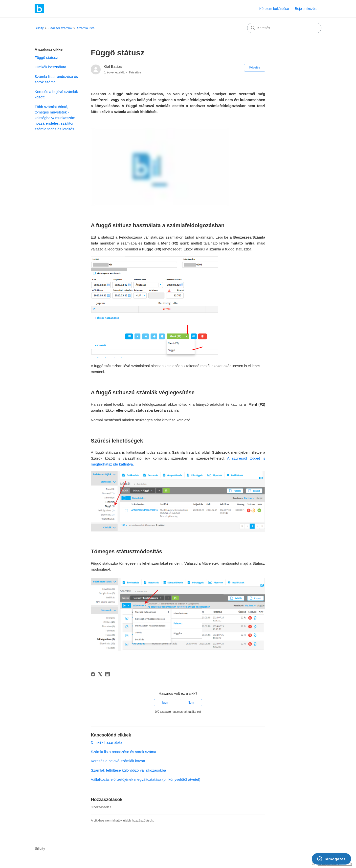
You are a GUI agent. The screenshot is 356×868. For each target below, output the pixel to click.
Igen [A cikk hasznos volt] (165, 703)
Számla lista (86, 28)
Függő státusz (46, 57)
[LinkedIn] (108, 674)
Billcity (39, 28)
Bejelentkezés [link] (306, 9)
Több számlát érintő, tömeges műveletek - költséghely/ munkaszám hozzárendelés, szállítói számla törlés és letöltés (55, 118)
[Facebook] (93, 674)
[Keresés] (284, 28)
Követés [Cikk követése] (255, 67)
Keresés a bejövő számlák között (56, 94)
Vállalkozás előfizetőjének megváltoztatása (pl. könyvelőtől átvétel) (145, 779)
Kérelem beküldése (274, 9)
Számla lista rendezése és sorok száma (56, 79)
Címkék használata (50, 67)
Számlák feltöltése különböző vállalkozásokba (128, 770)
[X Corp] (100, 674)
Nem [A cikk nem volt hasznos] (191, 703)
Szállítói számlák (60, 28)
